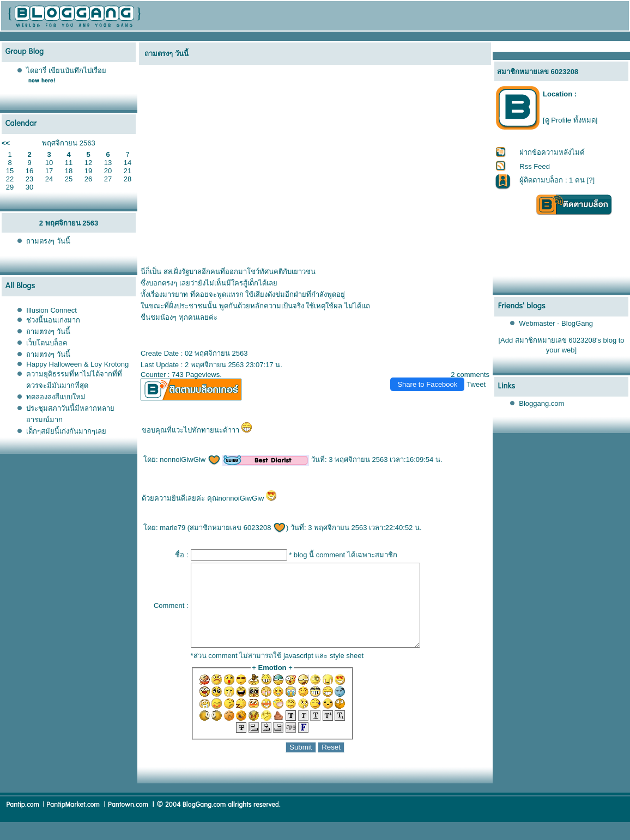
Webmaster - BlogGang (556, 323)
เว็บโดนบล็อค (47, 343)
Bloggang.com (541, 403)
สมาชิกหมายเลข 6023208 (238, 528)
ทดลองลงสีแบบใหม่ (56, 397)
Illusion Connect (52, 310)
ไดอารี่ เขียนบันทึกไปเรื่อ (66, 71)
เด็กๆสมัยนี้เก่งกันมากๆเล (66, 431)
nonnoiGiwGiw (190, 459)
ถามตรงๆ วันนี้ (48, 241)
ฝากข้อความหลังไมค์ (552, 152)
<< (6, 143)
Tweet (476, 384)
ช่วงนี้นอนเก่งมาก (53, 320)
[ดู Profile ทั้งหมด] (570, 120)
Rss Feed (535, 166)
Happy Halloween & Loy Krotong (77, 364)
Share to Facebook (427, 384)
